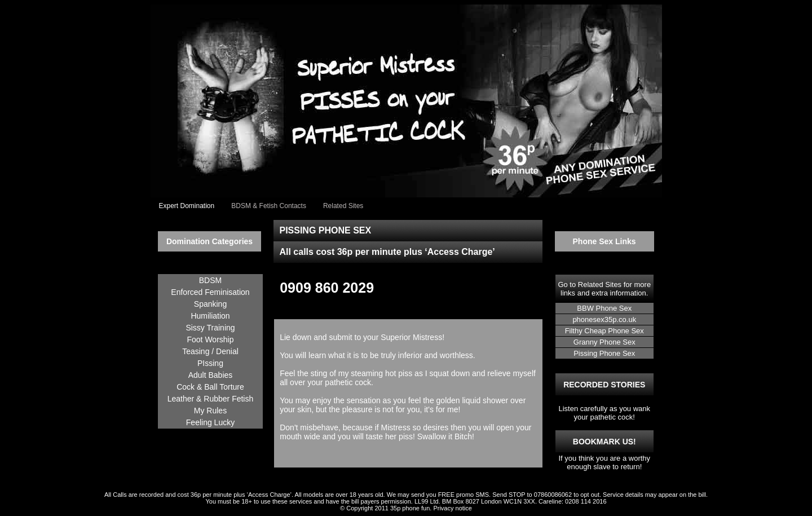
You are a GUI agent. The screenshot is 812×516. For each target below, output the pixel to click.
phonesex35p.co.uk (604, 319)
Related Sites (600, 285)
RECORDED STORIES (604, 385)
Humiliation (210, 316)
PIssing (210, 363)
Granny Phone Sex (604, 342)
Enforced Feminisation (210, 292)
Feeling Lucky (210, 422)
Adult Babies (211, 375)
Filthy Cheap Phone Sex (604, 331)
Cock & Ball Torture (210, 387)
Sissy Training (210, 328)
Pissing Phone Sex (604, 353)
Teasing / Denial (210, 351)
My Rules (210, 411)
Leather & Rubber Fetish (211, 399)
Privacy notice (452, 508)
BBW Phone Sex (604, 308)
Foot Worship (211, 339)
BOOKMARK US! (604, 442)
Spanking (210, 304)
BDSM (210, 280)
